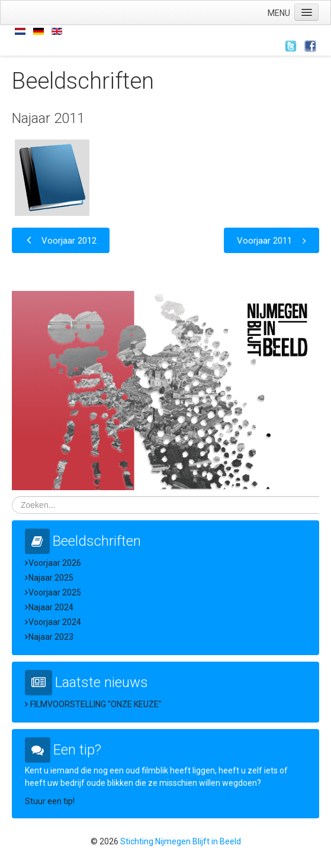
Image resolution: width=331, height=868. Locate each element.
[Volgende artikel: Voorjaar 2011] (271, 240)
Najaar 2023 (51, 637)
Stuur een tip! (50, 801)
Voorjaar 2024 (55, 622)
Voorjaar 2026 (55, 563)
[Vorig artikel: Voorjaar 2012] (61, 240)
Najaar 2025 (51, 578)
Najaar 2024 (51, 607)
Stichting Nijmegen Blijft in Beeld (181, 841)
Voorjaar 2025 (55, 592)
